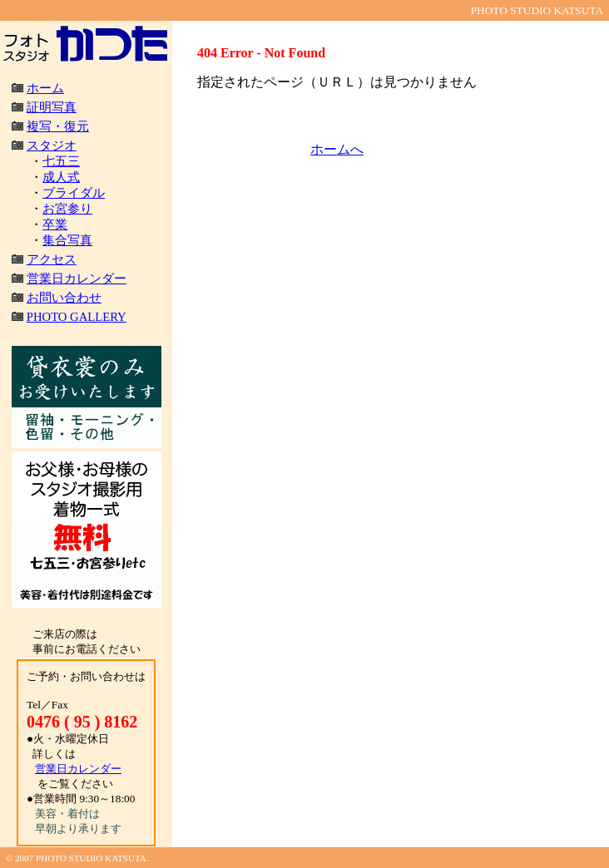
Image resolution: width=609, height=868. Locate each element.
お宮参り (67, 209)
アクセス (52, 259)
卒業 (55, 224)
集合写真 (67, 240)
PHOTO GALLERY (77, 317)
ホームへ (337, 149)
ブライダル (74, 193)
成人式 (61, 177)
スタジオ (52, 145)
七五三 (61, 161)
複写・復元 (58, 126)
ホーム (45, 88)
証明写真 (52, 107)
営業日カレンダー (77, 279)
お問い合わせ (64, 298)
